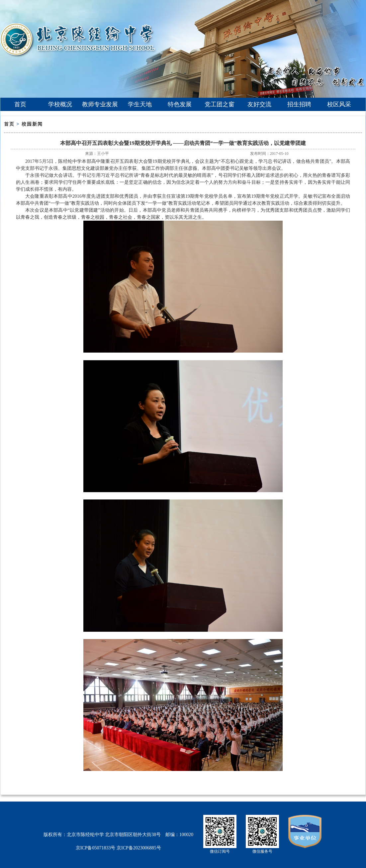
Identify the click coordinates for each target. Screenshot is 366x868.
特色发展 (180, 104)
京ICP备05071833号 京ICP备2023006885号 (118, 848)
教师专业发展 (100, 104)
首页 (20, 104)
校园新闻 (32, 124)
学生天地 (140, 104)
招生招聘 (299, 104)
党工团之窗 (220, 104)
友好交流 (259, 104)
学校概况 (60, 104)
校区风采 (339, 104)
